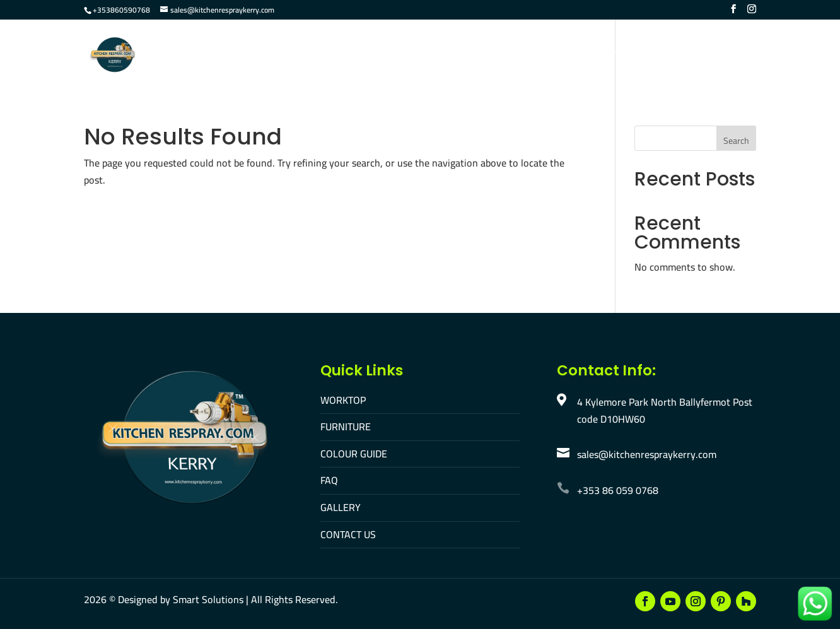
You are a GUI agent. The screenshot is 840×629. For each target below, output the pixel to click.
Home (242, 56)
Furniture (359, 56)
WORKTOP (343, 400)
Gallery (539, 56)
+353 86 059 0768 (618, 490)
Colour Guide (435, 56)
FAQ (493, 56)
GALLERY (341, 507)
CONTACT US (348, 534)
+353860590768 (121, 10)
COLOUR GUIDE (354, 454)
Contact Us (603, 56)
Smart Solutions (208, 599)
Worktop (295, 56)
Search (736, 141)
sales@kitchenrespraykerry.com (647, 454)
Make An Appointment (702, 56)
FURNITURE (346, 426)
